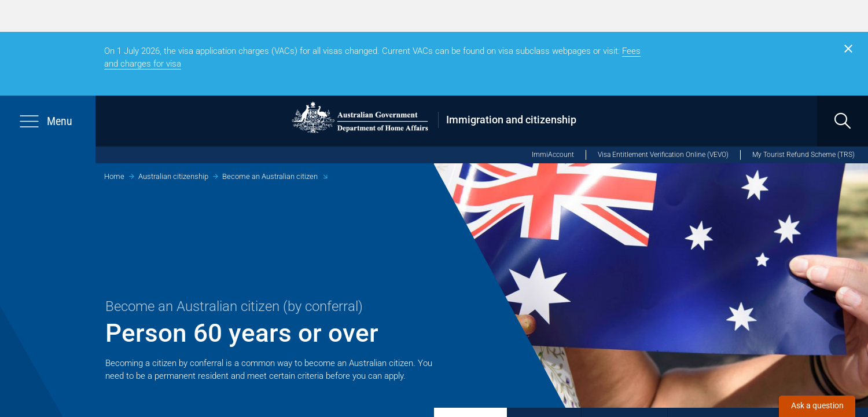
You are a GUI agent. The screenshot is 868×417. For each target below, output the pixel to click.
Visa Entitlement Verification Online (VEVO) (663, 155)
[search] (843, 121)
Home (114, 176)
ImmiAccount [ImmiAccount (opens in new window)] (553, 155)
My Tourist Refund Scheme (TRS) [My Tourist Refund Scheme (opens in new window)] (803, 155)
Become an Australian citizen (270, 176)
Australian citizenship (173, 176)
